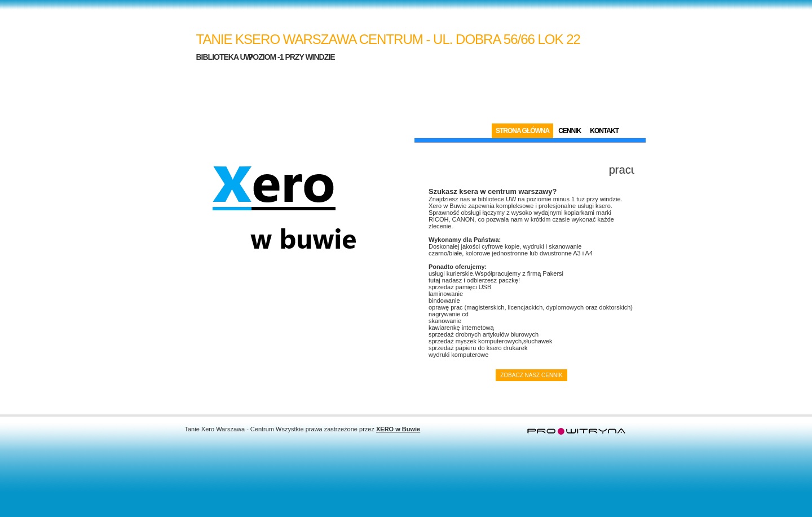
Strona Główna (522, 131)
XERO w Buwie (398, 429)
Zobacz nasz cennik (531, 375)
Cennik (570, 131)
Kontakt (604, 131)
